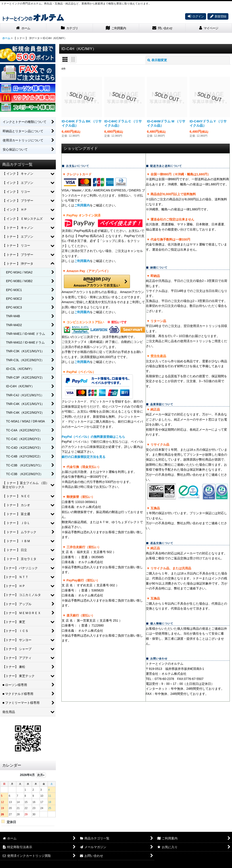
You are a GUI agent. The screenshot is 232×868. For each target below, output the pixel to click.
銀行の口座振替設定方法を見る (84, 457)
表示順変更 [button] (157, 60)
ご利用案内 (82, 205)
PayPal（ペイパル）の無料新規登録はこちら (93, 437)
